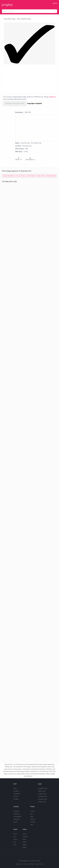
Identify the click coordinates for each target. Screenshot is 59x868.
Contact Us (26, 864)
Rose (24, 839)
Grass (15, 839)
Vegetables (17, 794)
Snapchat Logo (42, 799)
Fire (15, 837)
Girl (31, 814)
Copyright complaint (35, 103)
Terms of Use (39, 864)
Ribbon (25, 845)
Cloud (15, 834)
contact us (52, 97)
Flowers (25, 837)
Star (15, 842)
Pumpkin (16, 799)
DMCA (32, 864)
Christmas (16, 811)
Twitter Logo (42, 791)
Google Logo (42, 802)
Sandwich (16, 791)
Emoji (24, 834)
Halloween (17, 814)
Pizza (15, 788)
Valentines (16, 819)
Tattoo (25, 847)
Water (25, 842)
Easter (15, 822)
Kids (32, 825)
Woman (33, 819)
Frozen (32, 811)
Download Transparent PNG (15, 103)
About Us (19, 864)
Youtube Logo (42, 794)
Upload (55, 3)
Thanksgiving (17, 816)
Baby (32, 816)
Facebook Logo (43, 796)
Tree (15, 845)
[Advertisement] (29, 79)
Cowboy (33, 822)
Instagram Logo (43, 788)
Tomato (16, 796)
